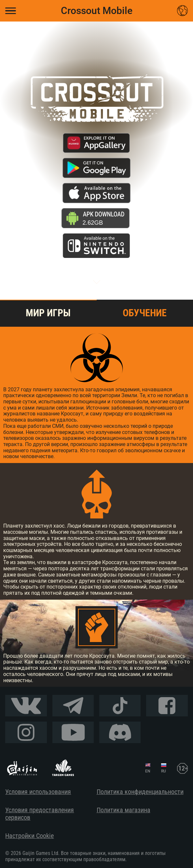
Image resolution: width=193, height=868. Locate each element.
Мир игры (48, 313)
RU (164, 771)
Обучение (145, 313)
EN (148, 771)
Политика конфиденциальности (140, 792)
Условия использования (38, 792)
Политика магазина (124, 810)
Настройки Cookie (29, 836)
